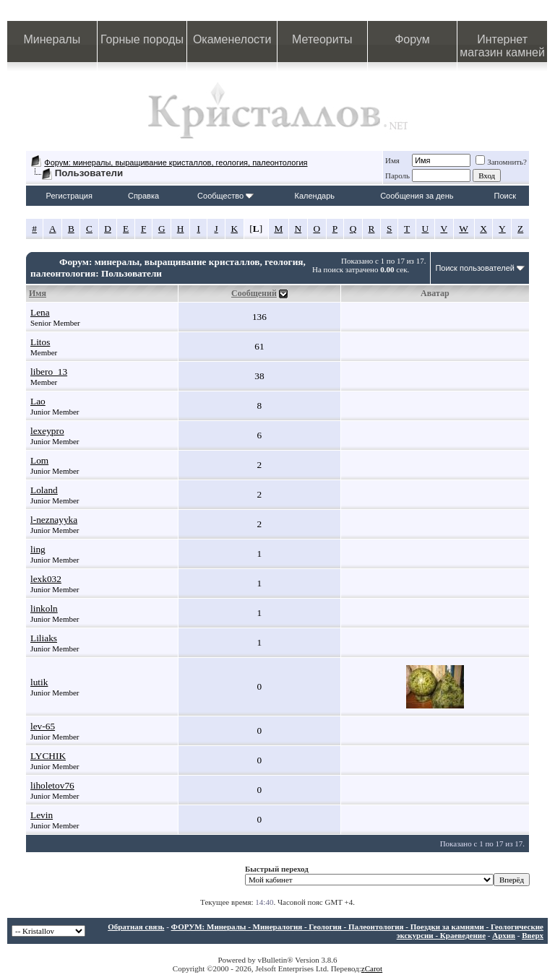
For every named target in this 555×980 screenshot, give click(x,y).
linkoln (44, 608)
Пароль (397, 175)
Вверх (533, 935)
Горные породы (142, 39)
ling (38, 549)
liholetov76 (52, 785)
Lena (40, 312)
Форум (412, 39)
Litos (40, 342)
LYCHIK (48, 756)
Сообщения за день (417, 196)
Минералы (52, 39)
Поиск (505, 196)
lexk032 (46, 579)
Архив (504, 935)
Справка (143, 196)
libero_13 (49, 372)
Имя (392, 160)
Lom (39, 460)
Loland (44, 490)
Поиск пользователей (475, 268)
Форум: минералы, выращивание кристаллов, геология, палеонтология (176, 162)
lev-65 (43, 726)
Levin (42, 815)
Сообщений (254, 293)
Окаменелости (232, 39)
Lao (38, 401)
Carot (374, 968)
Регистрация (69, 196)
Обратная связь (136, 927)
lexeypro (47, 431)
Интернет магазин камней (502, 46)
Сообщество (225, 196)
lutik (39, 682)
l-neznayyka (54, 520)
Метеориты (322, 39)
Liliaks (44, 638)
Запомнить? (501, 162)
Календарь (315, 196)
